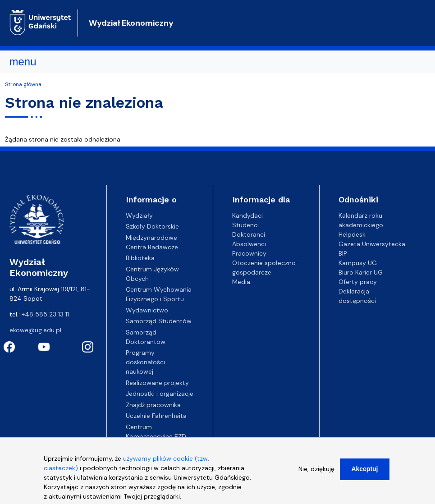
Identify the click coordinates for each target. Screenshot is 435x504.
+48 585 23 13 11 (45, 314)
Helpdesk (352, 234)
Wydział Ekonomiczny (131, 23)
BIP (343, 253)
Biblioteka (140, 258)
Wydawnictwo (147, 310)
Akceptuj (364, 473)
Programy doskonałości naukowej (145, 362)
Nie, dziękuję (316, 473)
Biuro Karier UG (361, 272)
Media (241, 282)
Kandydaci (247, 215)
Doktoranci (249, 234)
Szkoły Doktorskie (152, 226)
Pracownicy (249, 253)
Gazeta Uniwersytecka (372, 244)
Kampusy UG (358, 263)
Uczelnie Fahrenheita (156, 416)
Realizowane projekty (157, 383)
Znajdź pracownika (153, 405)
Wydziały (139, 215)
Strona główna (23, 84)
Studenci (245, 225)
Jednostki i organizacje (160, 394)
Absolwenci (249, 244)
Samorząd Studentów (159, 321)
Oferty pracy (358, 282)
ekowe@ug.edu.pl (35, 330)
